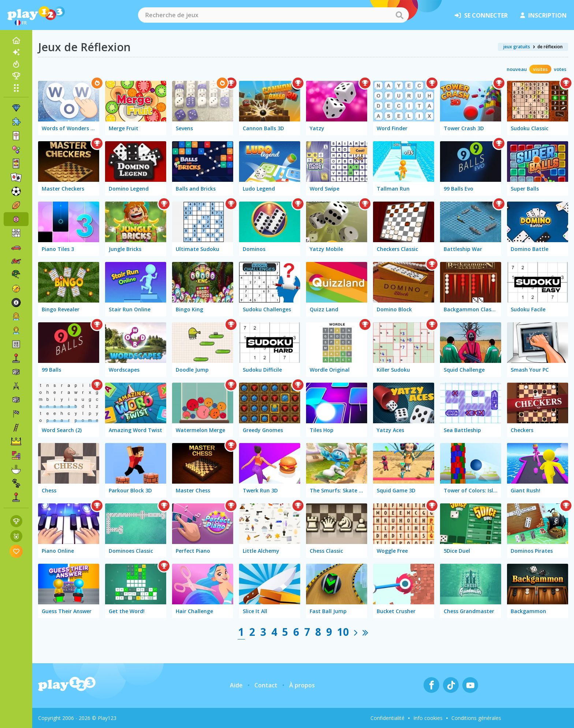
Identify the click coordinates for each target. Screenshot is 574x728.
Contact (266, 685)
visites (540, 69)
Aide (236, 685)
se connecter (481, 15)
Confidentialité (387, 718)
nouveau (517, 69)
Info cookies (428, 718)
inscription (543, 15)
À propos (302, 685)
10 (343, 632)
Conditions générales (476, 718)
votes (560, 69)
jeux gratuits (517, 47)
